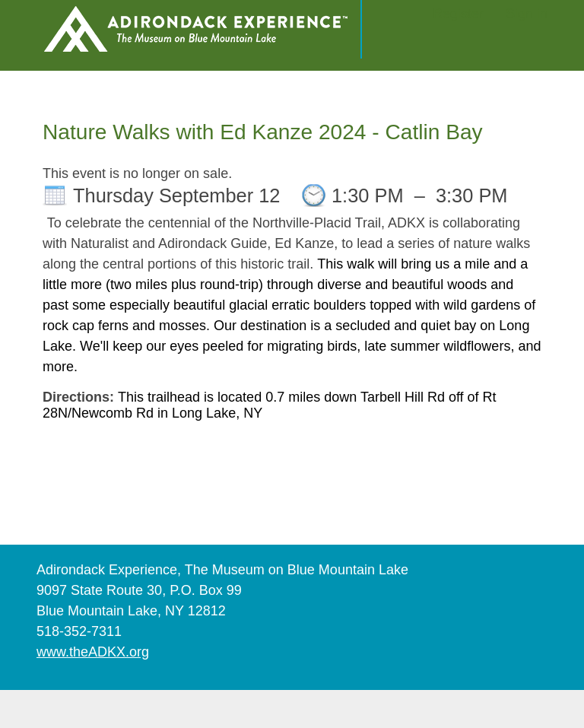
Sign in (527, 14)
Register (458, 14)
